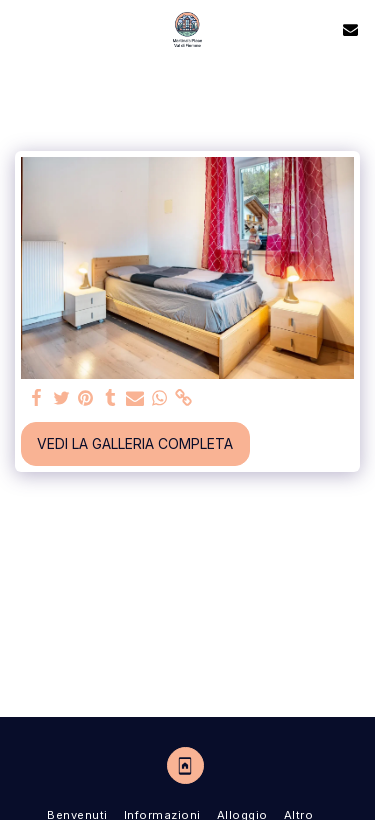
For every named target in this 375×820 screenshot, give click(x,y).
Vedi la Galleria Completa (135, 443)
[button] (22, 29)
